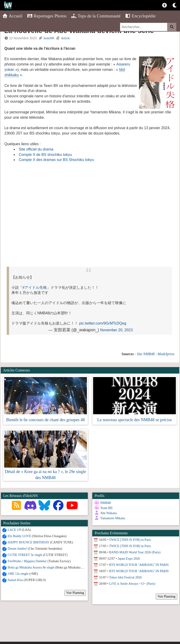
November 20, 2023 (116, 330)
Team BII (106, 508)
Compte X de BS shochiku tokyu (45, 155)
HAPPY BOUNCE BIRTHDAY (28, 542)
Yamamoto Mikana (112, 518)
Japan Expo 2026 (128, 558)
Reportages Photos (47, 16)
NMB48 (105, 503)
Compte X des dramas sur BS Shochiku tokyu (56, 160)
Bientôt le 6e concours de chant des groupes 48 (46, 420)
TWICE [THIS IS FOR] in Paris (130, 539)
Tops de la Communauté (96, 16)
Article (65, 38)
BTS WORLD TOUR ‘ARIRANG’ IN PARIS (138, 564)
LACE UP (14, 530)
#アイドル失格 (35, 287)
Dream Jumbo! (17, 549)
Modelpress (166, 354)
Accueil (12, 16)
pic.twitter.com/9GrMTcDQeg (103, 323)
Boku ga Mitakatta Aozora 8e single (31, 567)
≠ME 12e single (18, 574)
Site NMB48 (146, 354)
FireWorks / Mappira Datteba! (27, 561)
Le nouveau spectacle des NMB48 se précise (135, 420)
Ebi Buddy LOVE (19, 536)
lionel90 (49, 38)
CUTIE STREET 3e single (25, 555)
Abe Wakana (108, 513)
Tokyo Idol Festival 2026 (125, 577)
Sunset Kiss (15, 580)
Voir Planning (75, 593)
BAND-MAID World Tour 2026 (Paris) (134, 552)
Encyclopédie (140, 16)
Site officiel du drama (36, 149)
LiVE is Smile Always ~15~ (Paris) (132, 583)
